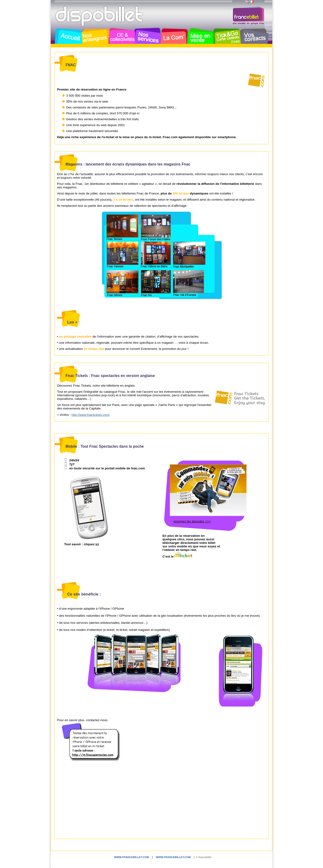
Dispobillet (99, 16)
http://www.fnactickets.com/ (91, 415)
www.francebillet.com (132, 857)
